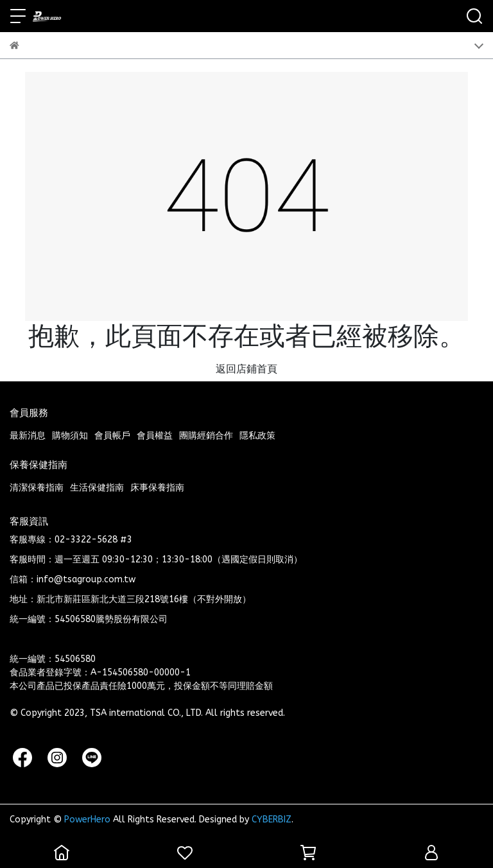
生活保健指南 (97, 488)
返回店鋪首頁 (246, 369)
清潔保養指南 (37, 488)
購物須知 (70, 436)
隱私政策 (257, 436)
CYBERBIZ (272, 820)
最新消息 (28, 436)
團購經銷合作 (206, 436)
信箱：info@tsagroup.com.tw (73, 579)
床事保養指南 (157, 488)
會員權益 (155, 436)
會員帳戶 (112, 436)
